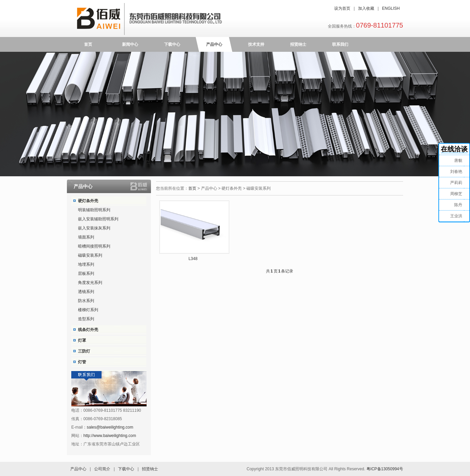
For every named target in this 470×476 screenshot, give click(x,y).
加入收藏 (366, 8)
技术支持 (256, 44)
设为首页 (342, 8)
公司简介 (102, 469)
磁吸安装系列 (90, 255)
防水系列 (86, 301)
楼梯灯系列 (88, 310)
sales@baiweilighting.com (110, 427)
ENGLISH (391, 8)
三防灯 (84, 351)
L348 (193, 259)
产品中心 (214, 44)
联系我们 (340, 44)
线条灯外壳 (88, 330)
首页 (88, 44)
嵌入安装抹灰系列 (94, 228)
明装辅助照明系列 (94, 210)
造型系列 (86, 319)
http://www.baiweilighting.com (110, 436)
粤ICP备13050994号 (385, 469)
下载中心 (172, 44)
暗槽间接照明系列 (94, 246)
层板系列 (86, 273)
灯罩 (82, 340)
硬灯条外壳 (88, 201)
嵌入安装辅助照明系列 (98, 219)
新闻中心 (130, 44)
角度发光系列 (90, 283)
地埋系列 (86, 264)
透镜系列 (86, 292)
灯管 (82, 362)
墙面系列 (86, 237)
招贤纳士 (298, 44)
